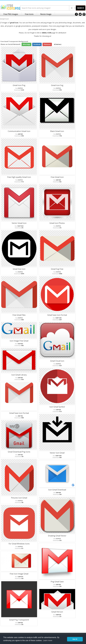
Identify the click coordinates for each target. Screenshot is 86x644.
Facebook (37, 44)
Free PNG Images (11, 14)
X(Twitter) (58, 44)
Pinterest (47, 44)
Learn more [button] (48, 640)
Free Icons (29, 14)
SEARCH (81, 8)
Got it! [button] (75, 639)
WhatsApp (26, 44)
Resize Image (46, 14)
